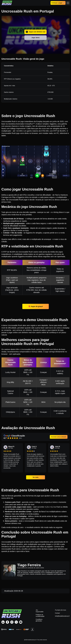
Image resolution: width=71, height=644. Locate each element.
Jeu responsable (40, 611)
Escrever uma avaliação (59, 437)
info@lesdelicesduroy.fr (62, 616)
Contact (57, 613)
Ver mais (36, 477)
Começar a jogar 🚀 (58, 3)
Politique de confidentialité (40, 615)
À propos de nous (61, 610)
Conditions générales (39, 620)
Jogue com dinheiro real (36, 32)
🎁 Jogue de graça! (35, 306)
